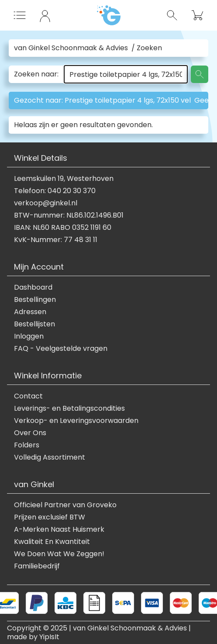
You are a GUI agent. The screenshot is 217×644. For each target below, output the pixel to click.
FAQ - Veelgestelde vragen (61, 349)
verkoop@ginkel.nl (46, 203)
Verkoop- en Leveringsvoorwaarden (76, 421)
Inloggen (29, 336)
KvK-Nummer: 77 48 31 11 (56, 240)
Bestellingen (35, 300)
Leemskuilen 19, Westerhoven (64, 179)
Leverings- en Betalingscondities (69, 409)
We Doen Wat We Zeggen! (59, 554)
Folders (27, 445)
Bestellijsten (34, 324)
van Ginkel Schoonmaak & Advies (71, 48)
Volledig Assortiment (50, 457)
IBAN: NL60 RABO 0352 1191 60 (63, 228)
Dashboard (33, 287)
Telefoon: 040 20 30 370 (55, 191)
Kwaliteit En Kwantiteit (52, 542)
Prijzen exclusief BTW (50, 517)
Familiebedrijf (37, 566)
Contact (28, 396)
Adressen (30, 312)
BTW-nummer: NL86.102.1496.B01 (69, 215)
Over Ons (30, 433)
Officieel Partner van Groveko (65, 505)
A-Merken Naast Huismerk (59, 530)
